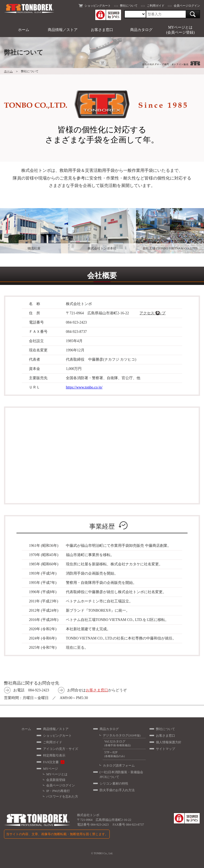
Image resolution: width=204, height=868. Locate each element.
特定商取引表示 (54, 755)
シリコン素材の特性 (114, 784)
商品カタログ (141, 30)
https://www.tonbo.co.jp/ (84, 387)
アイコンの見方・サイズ (61, 749)
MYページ (50, 769)
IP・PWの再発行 (58, 791)
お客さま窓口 (102, 30)
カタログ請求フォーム (119, 766)
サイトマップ (165, 749)
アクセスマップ (152, 313)
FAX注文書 (51, 762)
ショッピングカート (98, 6)
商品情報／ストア (63, 30)
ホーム (24, 30)
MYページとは (57, 774)
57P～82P (124, 754)
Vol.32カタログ (124, 743)
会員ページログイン (187, 6)
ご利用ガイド (156, 6)
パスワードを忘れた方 (62, 797)
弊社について (129, 6)
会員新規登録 (56, 780)
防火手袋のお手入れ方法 (117, 790)
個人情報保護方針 (169, 742)
